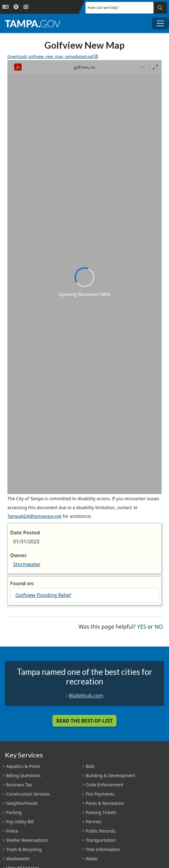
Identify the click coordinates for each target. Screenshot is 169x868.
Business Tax (19, 785)
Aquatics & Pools (23, 766)
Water (92, 859)
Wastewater (18, 859)
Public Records (101, 831)
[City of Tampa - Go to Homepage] (33, 23)
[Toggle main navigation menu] (160, 23)
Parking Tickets (101, 812)
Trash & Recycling (24, 849)
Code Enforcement (105, 785)
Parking (14, 812)
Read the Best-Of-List (85, 721)
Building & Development (110, 775)
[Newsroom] (26, 7)
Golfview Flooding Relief (43, 595)
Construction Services (28, 794)
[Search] (160, 8)
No (159, 626)
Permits (94, 822)
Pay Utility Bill (20, 822)
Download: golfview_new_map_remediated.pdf (53, 56)
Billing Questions (23, 775)
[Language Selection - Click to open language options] (6, 7)
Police (12, 831)
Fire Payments (100, 794)
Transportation (101, 840)
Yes (142, 626)
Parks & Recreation (105, 803)
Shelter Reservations (27, 840)
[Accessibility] (16, 7)
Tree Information (103, 849)
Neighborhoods (22, 803)
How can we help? (103, 8)
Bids (90, 766)
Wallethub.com (86, 696)
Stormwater (27, 564)
